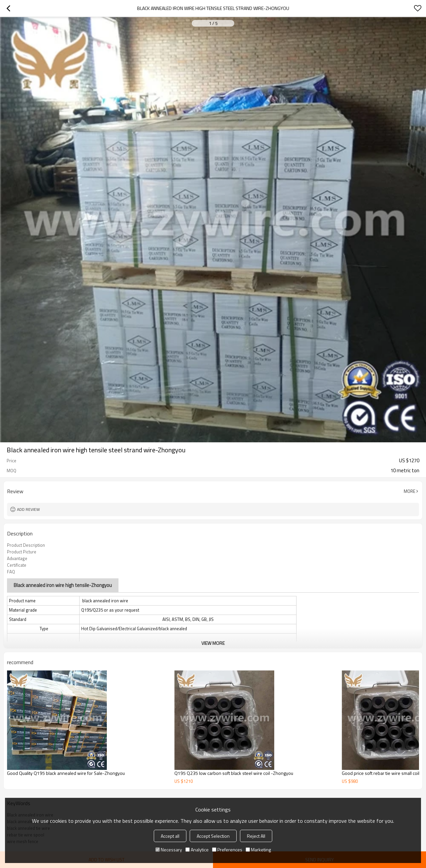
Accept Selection (213, 836)
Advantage (17, 558)
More (410, 491)
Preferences (227, 850)
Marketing (258, 850)
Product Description (26, 545)
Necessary (169, 850)
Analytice (197, 850)
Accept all (170, 836)
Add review (28, 509)
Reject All (256, 836)
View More (213, 643)
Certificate (17, 565)
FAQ (11, 572)
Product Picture (22, 552)
